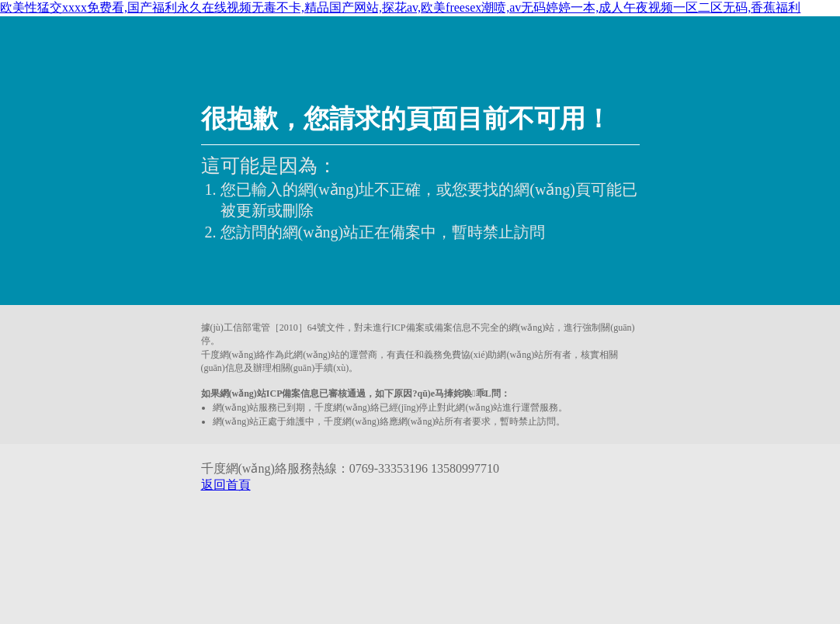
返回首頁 (226, 485)
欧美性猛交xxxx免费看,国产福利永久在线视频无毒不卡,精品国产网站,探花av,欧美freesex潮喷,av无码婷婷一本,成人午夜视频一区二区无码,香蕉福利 (400, 7)
